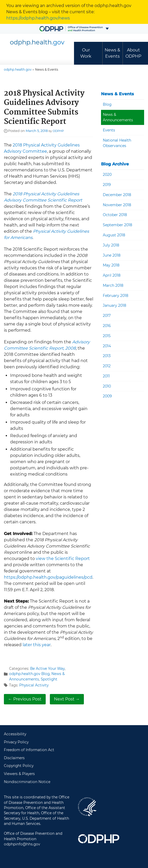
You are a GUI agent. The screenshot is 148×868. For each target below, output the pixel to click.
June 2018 (112, 255)
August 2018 (114, 235)
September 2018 (117, 225)
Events (109, 130)
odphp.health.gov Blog (29, 674)
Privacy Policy (16, 742)
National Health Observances (117, 143)
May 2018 (111, 265)
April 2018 (112, 275)
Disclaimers (14, 758)
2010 (107, 386)
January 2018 (115, 305)
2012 (107, 366)
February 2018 (116, 296)
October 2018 (115, 215)
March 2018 (113, 285)
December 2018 (117, 195)
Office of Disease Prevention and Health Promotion (99, 839)
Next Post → (67, 699)
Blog (107, 104)
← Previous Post (25, 699)
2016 (107, 326)
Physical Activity (34, 685)
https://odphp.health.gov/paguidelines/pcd (48, 577)
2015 (107, 336)
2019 (107, 185)
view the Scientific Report (63, 559)
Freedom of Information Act (29, 750)
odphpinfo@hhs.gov (22, 844)
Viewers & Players (19, 774)
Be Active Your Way (47, 669)
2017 (107, 316)
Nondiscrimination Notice (27, 782)
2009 (107, 396)
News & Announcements (118, 117)
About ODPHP (133, 53)
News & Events (112, 53)
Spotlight (49, 679)
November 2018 (117, 205)
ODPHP (58, 131)
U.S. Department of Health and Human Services (87, 807)
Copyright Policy (19, 766)
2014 (107, 346)
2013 (107, 356)
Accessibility (15, 734)
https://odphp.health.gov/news (38, 18)
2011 (106, 376)
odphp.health (37, 42)
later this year (37, 645)
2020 (107, 175)
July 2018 (111, 245)
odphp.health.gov (18, 69)
